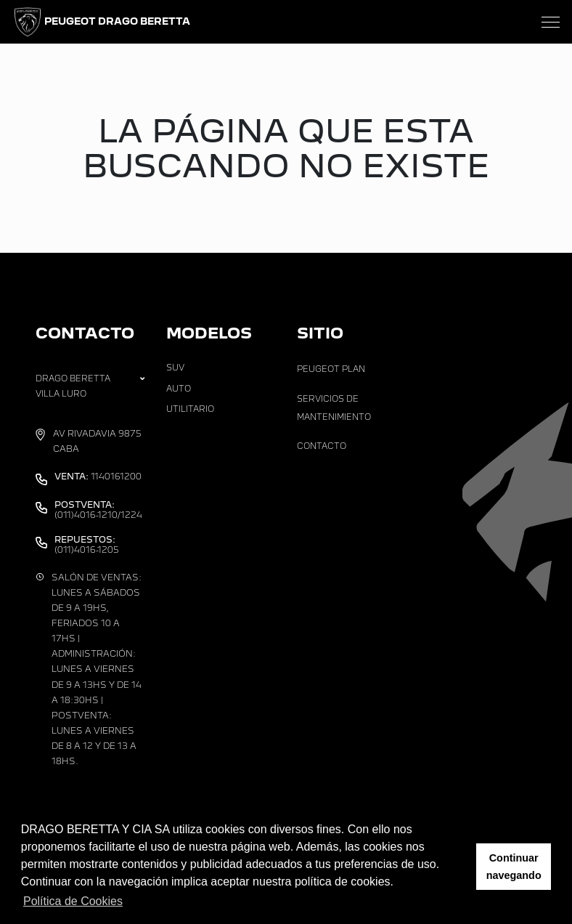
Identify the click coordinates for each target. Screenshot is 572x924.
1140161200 (98, 477)
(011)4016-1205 (87, 545)
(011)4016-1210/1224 (98, 510)
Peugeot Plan (331, 369)
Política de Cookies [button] (73, 901)
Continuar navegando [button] (514, 867)
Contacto (322, 446)
